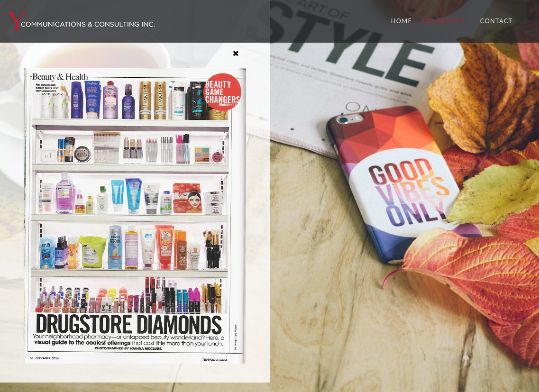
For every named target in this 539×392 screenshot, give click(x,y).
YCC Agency (444, 21)
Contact (497, 21)
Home (404, 20)
